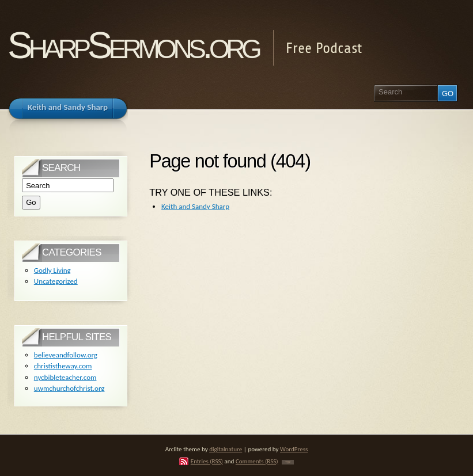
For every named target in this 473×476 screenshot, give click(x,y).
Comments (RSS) (257, 461)
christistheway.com (63, 366)
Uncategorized (56, 281)
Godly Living (52, 270)
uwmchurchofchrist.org (69, 388)
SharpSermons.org (133, 45)
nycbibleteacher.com (65, 377)
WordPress (294, 449)
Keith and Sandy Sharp (195, 206)
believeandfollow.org (66, 355)
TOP (288, 462)
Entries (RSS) (207, 461)
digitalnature (226, 449)
